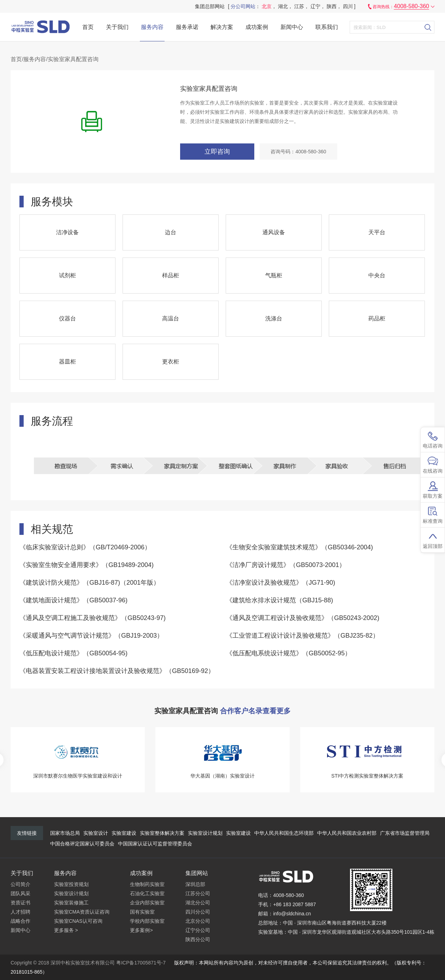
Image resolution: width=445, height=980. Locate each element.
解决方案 (222, 27)
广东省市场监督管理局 (405, 833)
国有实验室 (142, 912)
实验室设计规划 (205, 833)
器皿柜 (67, 362)
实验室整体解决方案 (162, 833)
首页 (88, 27)
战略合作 (20, 921)
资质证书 (20, 903)
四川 (348, 6)
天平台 (377, 232)
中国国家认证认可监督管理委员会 (155, 844)
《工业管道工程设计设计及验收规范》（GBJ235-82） (302, 636)
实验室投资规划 (71, 884)
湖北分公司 (198, 903)
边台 (171, 232)
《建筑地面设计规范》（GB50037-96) (73, 600)
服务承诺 (187, 27)
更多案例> (141, 930)
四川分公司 (198, 912)
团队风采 (20, 893)
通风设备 (274, 232)
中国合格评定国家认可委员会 (82, 844)
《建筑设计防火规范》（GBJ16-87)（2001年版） (90, 583)
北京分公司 (198, 921)
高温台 (171, 318)
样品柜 (171, 275)
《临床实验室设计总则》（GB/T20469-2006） (85, 547)
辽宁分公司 (198, 930)
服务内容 (152, 27)
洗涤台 (274, 318)
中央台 (377, 275)
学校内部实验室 (147, 921)
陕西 (332, 6)
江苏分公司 (198, 893)
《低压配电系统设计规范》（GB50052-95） (289, 653)
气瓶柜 (274, 275)
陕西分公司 (198, 939)
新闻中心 (292, 27)
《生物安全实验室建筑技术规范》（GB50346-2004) (299, 547)
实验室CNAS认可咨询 (78, 921)
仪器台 (67, 318)
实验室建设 (124, 833)
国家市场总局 (65, 833)
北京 (267, 6)
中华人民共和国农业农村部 (347, 833)
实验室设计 (96, 833)
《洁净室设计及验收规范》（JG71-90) (281, 583)
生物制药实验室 (147, 884)
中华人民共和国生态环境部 (284, 833)
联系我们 (327, 27)
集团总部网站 (210, 6)
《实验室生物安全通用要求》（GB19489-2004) (87, 565)
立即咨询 (217, 152)
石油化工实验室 (147, 893)
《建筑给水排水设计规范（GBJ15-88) (280, 600)
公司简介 (20, 884)
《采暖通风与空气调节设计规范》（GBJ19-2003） (91, 636)
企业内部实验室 (147, 903)
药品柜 (377, 318)
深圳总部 (195, 884)
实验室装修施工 (71, 903)
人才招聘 (20, 912)
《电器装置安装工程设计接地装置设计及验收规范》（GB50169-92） (117, 671)
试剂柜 (67, 275)
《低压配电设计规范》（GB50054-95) (73, 653)
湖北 (283, 6)
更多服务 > (66, 930)
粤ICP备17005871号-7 (141, 963)
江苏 (299, 6)
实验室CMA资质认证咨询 (82, 912)
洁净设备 (67, 232)
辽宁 (315, 6)
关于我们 (117, 27)
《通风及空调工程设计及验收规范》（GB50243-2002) (303, 618)
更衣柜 (171, 362)
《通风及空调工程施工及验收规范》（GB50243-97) (93, 618)
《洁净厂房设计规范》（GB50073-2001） (286, 565)
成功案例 (257, 27)
